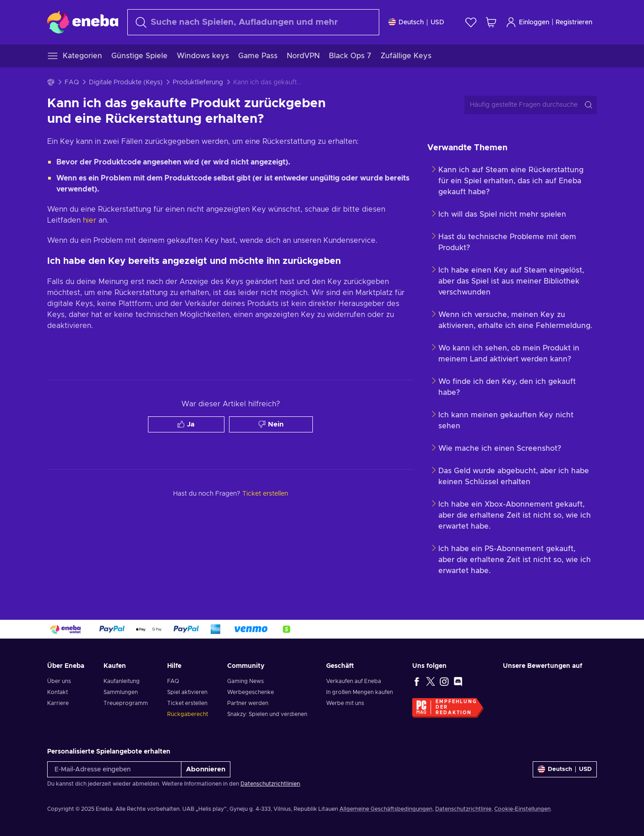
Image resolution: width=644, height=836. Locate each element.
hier (90, 220)
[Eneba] (83, 22)
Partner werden (248, 703)
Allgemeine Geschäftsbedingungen (386, 809)
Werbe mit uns (345, 703)
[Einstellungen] (416, 22)
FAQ (72, 82)
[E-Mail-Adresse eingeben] (114, 769)
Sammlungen (121, 692)
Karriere (58, 703)
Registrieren (574, 22)
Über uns (59, 681)
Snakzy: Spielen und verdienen (267, 714)
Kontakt (57, 692)
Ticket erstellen (187, 703)
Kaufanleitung (122, 681)
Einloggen (527, 22)
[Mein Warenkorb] (491, 22)
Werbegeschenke (251, 692)
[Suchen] (253, 22)
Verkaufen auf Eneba (354, 681)
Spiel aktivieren (187, 692)
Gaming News (246, 681)
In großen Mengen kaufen (360, 692)
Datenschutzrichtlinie (463, 809)
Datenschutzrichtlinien (270, 784)
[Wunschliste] (471, 22)
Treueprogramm (126, 703)
